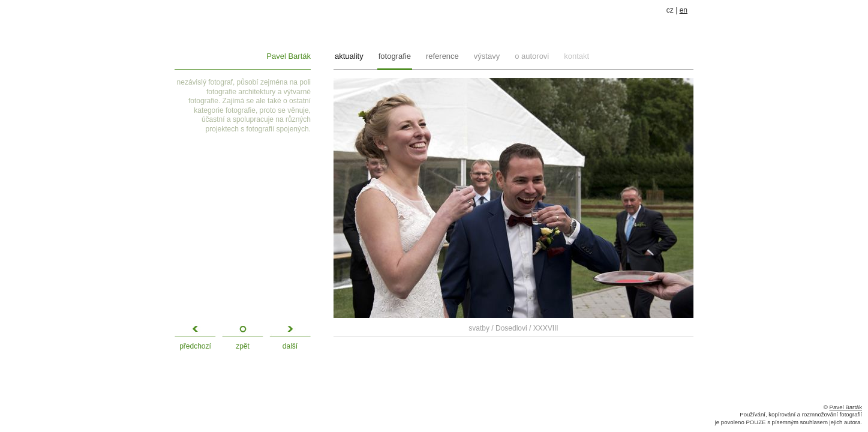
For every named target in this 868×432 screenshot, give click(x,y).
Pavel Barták (289, 56)
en (684, 10)
